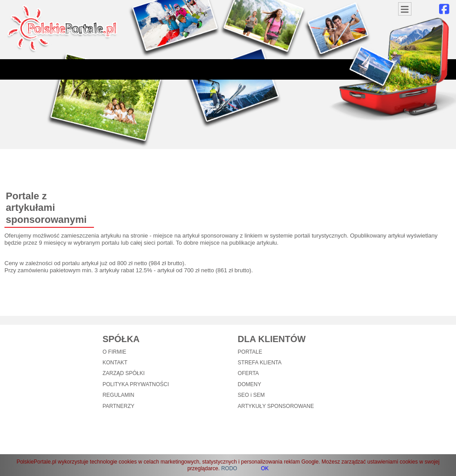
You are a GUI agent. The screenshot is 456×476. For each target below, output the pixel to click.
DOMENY (250, 384)
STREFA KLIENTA (260, 363)
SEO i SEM (251, 395)
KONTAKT (115, 363)
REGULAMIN (118, 395)
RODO (229, 468)
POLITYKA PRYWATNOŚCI (136, 384)
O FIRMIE (114, 352)
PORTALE (250, 352)
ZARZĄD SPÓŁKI (124, 373)
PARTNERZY (118, 406)
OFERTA (248, 373)
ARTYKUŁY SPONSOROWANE (276, 406)
